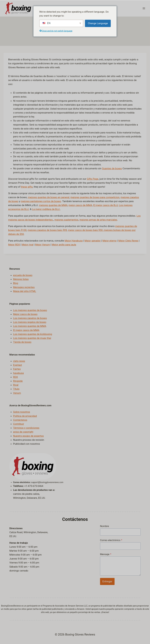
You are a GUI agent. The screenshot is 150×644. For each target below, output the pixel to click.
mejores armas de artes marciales (98, 220)
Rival (16, 385)
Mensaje (106, 554)
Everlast (18, 365)
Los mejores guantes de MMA (30, 326)
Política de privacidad (25, 416)
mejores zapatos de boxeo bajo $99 (47, 230)
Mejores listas (21, 279)
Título (16, 389)
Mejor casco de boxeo (25, 314)
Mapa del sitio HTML (25, 291)
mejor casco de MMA (80, 205)
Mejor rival (27, 244)
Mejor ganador (93, 240)
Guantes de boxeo (112, 168)
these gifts (27, 187)
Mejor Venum (43, 244)
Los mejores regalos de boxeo (30, 322)
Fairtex (17, 369)
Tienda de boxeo (22, 342)
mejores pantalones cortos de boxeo (41, 201)
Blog (16, 283)
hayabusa (19, 373)
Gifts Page (93, 179)
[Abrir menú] (144, 8)
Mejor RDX (14, 244)
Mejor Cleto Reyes (128, 240)
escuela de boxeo (23, 275)
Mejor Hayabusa (74, 240)
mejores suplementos (66, 220)
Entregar (107, 581)
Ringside (18, 381)
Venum (17, 393)
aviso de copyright (23, 432)
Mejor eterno (109, 240)
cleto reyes (19, 361)
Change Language (98, 23)
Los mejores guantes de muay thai (32, 338)
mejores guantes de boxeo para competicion (95, 197)
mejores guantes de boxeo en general (49, 197)
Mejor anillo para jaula (64, 244)
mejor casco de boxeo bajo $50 (85, 230)
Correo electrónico (111, 540)
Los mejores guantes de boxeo (30, 310)
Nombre (105, 526)
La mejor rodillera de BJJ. (46, 209)
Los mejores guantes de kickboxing (33, 334)
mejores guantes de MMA (53, 205)
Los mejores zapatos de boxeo (30, 318)
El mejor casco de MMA (26, 330)
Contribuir (19, 424)
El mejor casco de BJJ (106, 205)
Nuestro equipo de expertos (28, 436)
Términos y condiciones (26, 428)
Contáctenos (20, 420)
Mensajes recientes (24, 287)
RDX (16, 377)
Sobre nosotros (22, 412)
